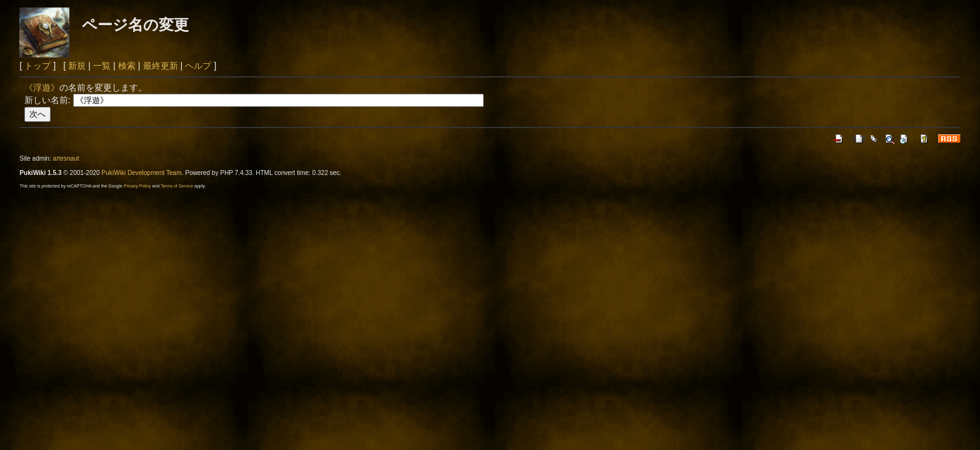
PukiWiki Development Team (142, 173)
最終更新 (161, 66)
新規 (77, 66)
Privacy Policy (137, 186)
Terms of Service (177, 186)
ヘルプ (198, 66)
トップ (37, 66)
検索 (127, 66)
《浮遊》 (42, 87)
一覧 (102, 66)
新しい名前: (47, 100)
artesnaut (66, 158)
